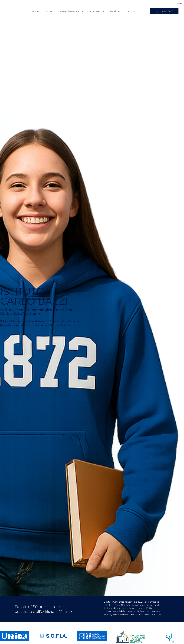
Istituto (49, 11)
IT (181, 3)
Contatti (133, 11)
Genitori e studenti (72, 11)
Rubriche (116, 11)
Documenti (97, 11)
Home (35, 11)
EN (178, 3)
